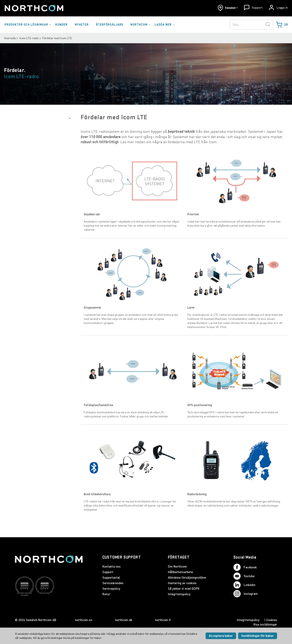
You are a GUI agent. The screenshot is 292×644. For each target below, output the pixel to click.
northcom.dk (124, 620)
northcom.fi (163, 620)
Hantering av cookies (182, 583)
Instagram (246, 594)
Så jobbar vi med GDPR (184, 588)
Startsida (10, 38)
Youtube (244, 576)
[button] (228, 8)
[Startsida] (34, 8)
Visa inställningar (265, 624)
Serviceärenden (113, 583)
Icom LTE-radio (29, 38)
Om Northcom (177, 566)
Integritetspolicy (179, 594)
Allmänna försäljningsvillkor (187, 577)
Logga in (282, 8)
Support (257, 8)
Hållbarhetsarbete (180, 572)
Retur (106, 594)
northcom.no (84, 620)
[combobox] (251, 25)
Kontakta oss (111, 566)
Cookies (272, 620)
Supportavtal (111, 577)
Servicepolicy (111, 588)
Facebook (245, 567)
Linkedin (244, 585)
